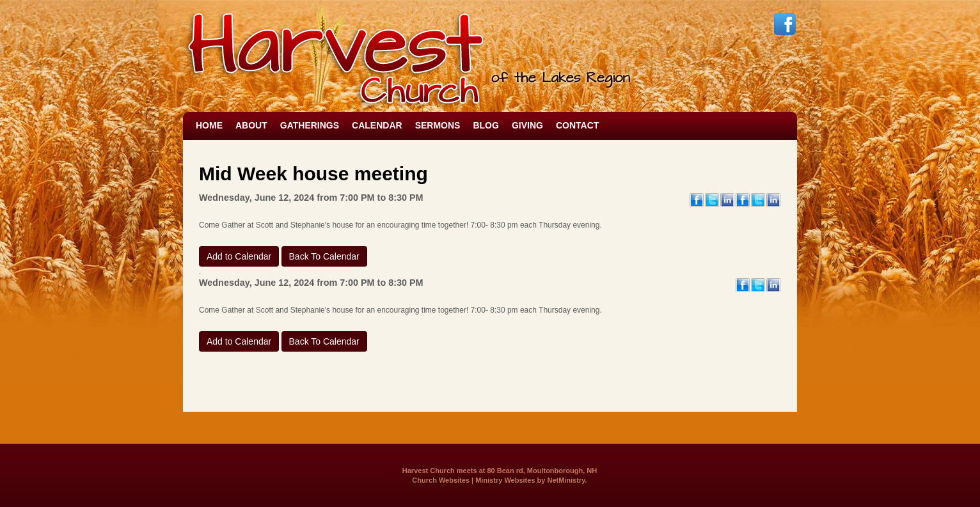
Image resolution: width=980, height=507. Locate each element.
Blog (486, 125)
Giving (527, 125)
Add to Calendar (239, 256)
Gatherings (310, 125)
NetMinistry (566, 480)
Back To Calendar (324, 256)
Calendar (377, 125)
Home (209, 125)
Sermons (438, 125)
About (251, 125)
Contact (577, 125)
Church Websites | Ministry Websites (474, 480)
